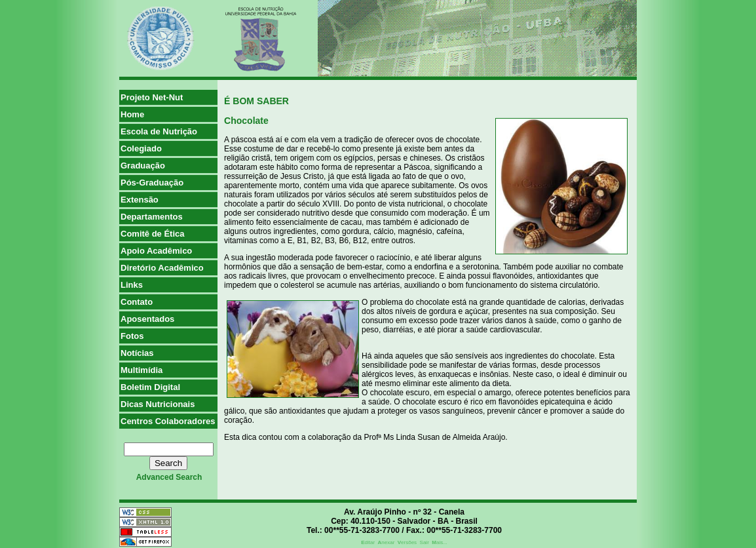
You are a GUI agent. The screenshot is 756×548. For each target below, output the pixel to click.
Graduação (143, 166)
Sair (425, 542)
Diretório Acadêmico (162, 268)
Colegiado (141, 148)
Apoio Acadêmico (156, 251)
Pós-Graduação (152, 183)
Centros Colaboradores (168, 421)
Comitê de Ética (153, 234)
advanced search (169, 477)
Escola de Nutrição (159, 131)
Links (132, 285)
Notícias (137, 353)
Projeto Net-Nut (152, 97)
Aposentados (147, 319)
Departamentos (152, 217)
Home (132, 114)
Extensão (140, 200)
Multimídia (142, 370)
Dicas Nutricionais (158, 404)
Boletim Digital (150, 387)
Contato (137, 302)
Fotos (132, 336)
